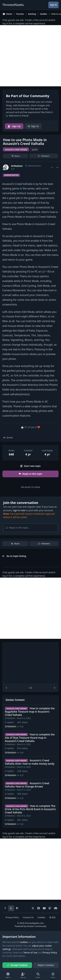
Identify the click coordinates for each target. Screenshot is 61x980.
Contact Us (28, 917)
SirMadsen (17, 166)
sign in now (19, 510)
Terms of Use (30, 953)
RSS (52, 917)
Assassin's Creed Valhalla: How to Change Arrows (27, 785)
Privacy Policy (12, 917)
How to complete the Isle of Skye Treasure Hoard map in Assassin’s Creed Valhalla (30, 738)
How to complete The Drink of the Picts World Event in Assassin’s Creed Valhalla (30, 809)
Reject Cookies (46, 965)
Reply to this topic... (18, 528)
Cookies (41, 917)
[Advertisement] (30, 56)
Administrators (34, 166)
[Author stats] (57, 167)
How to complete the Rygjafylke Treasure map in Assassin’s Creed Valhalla (30, 712)
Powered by (30, 926)
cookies (24, 942)
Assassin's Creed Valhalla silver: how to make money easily (30, 762)
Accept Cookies (17, 965)
